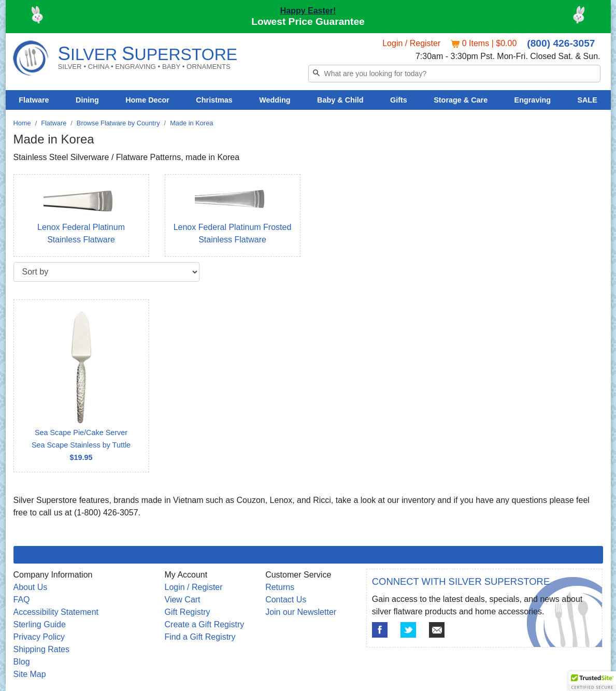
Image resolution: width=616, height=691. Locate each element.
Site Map (30, 674)
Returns (280, 587)
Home (22, 123)
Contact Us (286, 600)
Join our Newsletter (301, 612)
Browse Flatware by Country (118, 123)
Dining (87, 100)
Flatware (34, 100)
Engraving (533, 100)
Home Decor (147, 100)
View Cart (183, 600)
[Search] (454, 74)
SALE (587, 100)
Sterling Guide (40, 624)
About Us (31, 587)
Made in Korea (191, 123)
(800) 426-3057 (561, 43)
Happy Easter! (308, 11)
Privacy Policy (39, 637)
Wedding (275, 100)
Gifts (399, 100)
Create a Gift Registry (205, 624)
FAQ (22, 600)
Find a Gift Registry (200, 637)
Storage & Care (461, 100)
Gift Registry (188, 612)
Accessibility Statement (56, 612)
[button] (592, 681)
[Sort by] (106, 272)
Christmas (214, 100)
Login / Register (411, 43)
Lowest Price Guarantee (308, 21)
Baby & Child (340, 100)
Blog (22, 662)
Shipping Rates (42, 649)
